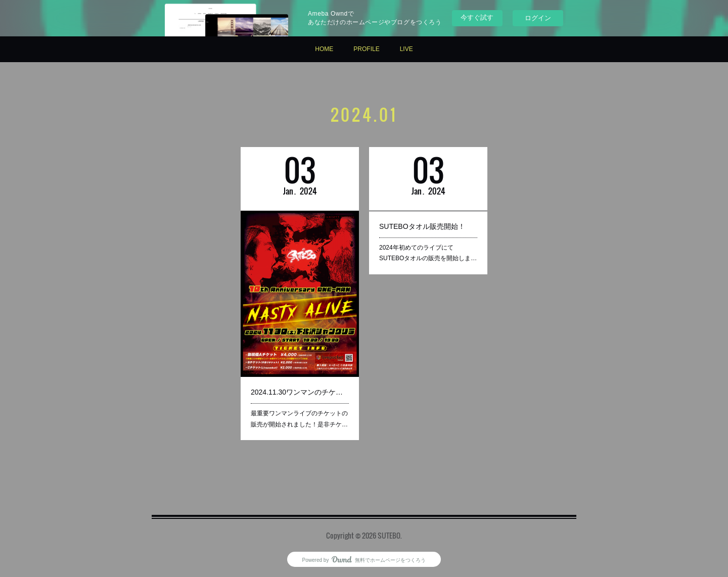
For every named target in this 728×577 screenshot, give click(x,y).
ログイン (538, 18)
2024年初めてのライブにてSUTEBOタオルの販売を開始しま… (428, 253)
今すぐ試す (477, 17)
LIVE (406, 49)
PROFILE (366, 49)
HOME (324, 49)
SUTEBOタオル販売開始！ (422, 226)
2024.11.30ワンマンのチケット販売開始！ (300, 392)
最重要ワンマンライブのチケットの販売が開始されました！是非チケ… (299, 418)
